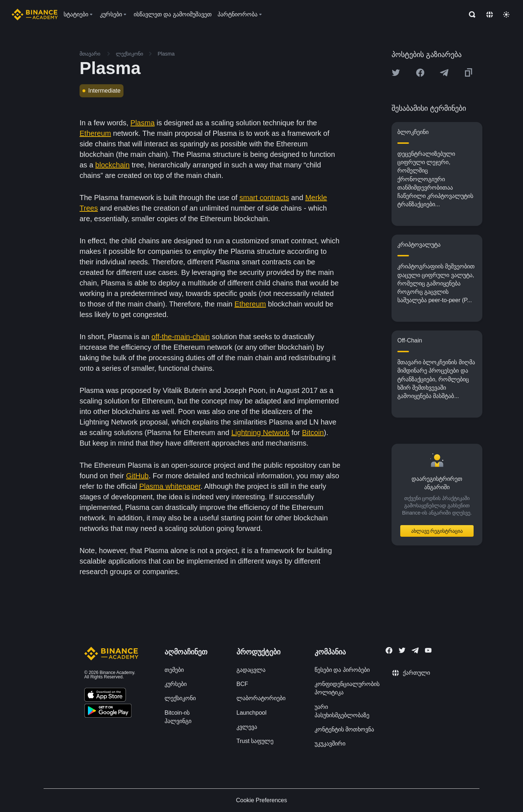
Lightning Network (260, 433)
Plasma (143, 123)
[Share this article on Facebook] (420, 73)
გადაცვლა (251, 670)
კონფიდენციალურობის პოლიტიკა (347, 688)
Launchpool (252, 713)
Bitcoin (313, 433)
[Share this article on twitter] (396, 73)
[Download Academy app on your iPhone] (105, 696)
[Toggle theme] (506, 15)
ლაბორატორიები (261, 698)
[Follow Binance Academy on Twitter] (402, 650)
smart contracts (264, 198)
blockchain (112, 165)
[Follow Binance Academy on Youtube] (428, 650)
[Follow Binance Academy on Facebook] (389, 650)
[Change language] (490, 15)
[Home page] (35, 15)
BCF (242, 684)
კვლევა (247, 727)
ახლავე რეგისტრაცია (437, 531)
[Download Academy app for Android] (108, 712)
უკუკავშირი (330, 744)
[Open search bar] (470, 15)
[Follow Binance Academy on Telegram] (415, 650)
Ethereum (95, 133)
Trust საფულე (255, 741)
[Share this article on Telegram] (444, 73)
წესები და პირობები (342, 670)
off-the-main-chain (181, 337)
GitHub (137, 476)
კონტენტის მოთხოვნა (344, 729)
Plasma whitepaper (170, 486)
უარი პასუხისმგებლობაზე (342, 711)
